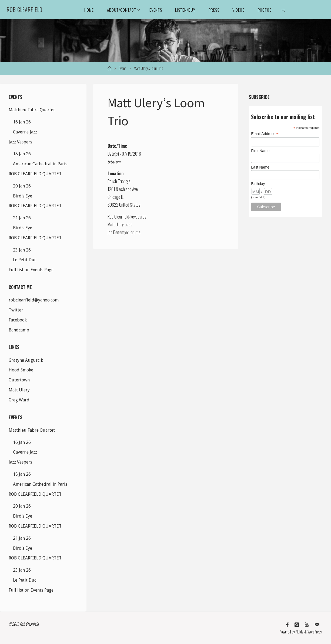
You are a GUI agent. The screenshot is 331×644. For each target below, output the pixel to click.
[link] (283, 9)
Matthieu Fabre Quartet (32, 110)
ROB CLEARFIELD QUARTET (35, 174)
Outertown (19, 380)
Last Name (260, 167)
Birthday (258, 184)
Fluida (299, 632)
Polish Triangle (119, 181)
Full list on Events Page (31, 270)
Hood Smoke (21, 370)
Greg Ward (19, 400)
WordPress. (315, 632)
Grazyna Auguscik (26, 360)
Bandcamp (19, 330)
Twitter (16, 310)
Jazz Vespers (20, 142)
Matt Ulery (116, 224)
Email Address (265, 134)
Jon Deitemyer (118, 232)
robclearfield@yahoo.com (34, 300)
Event (122, 68)
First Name (260, 151)
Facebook (18, 320)
